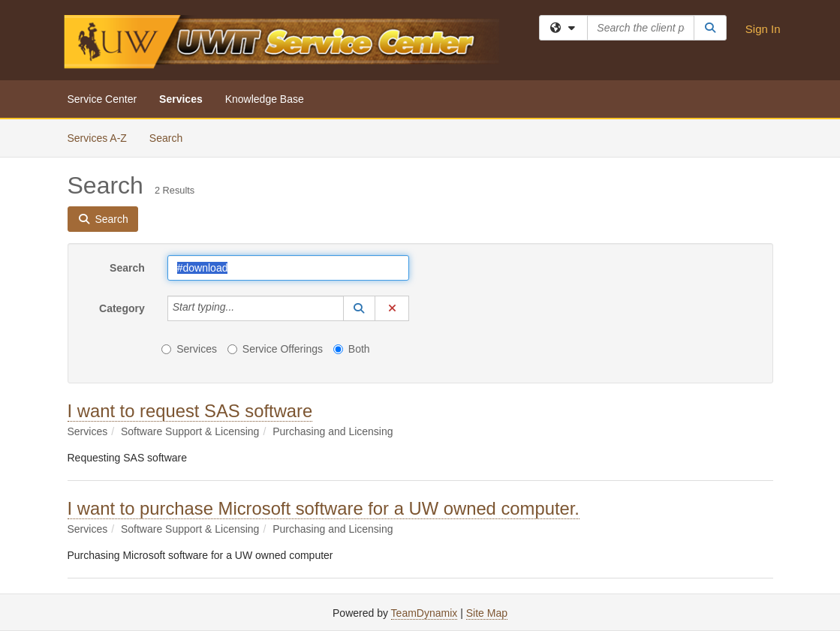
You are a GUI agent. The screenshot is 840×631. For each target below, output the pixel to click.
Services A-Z (97, 138)
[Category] (242, 308)
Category (122, 308)
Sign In (763, 29)
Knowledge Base (265, 99)
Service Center (102, 99)
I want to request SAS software (190, 411)
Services (181, 99)
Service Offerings (275, 349)
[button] (360, 308)
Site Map (487, 613)
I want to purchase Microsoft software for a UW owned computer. (324, 508)
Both (352, 349)
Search (172, 137)
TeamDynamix (425, 613)
